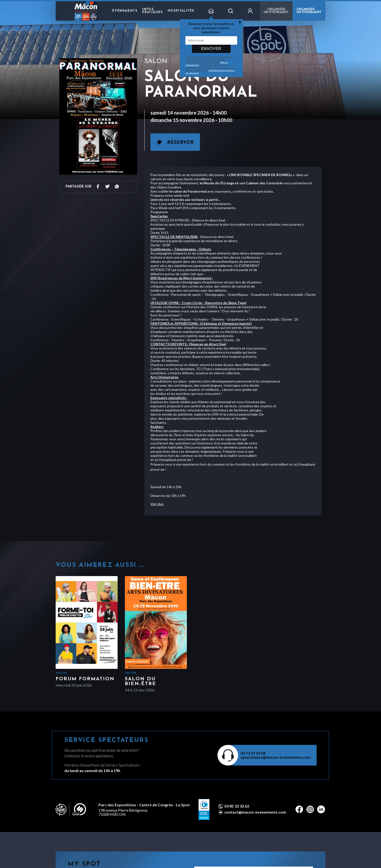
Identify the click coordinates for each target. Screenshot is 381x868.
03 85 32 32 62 (237, 806)
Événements (125, 11)
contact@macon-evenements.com (255, 812)
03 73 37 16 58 (253, 753)
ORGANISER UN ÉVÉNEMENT (309, 11)
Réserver (180, 143)
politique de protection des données (210, 72)
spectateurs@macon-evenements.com (276, 757)
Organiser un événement (276, 11)
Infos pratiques (152, 11)
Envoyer (211, 49)
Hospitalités (181, 11)
